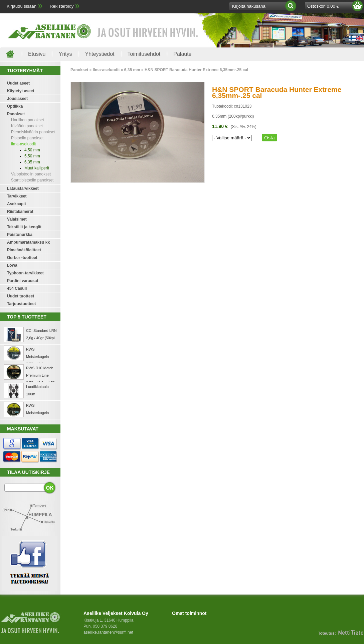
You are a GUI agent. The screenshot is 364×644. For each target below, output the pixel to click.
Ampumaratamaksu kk (28, 242)
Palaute (182, 54)
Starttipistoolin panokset (32, 180)
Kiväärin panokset (27, 126)
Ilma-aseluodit (24, 144)
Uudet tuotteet (21, 296)
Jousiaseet (17, 99)
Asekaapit (17, 204)
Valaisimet (17, 219)
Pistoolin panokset (27, 138)
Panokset (16, 114)
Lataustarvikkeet (23, 188)
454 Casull (17, 288)
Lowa (12, 265)
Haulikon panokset (28, 120)
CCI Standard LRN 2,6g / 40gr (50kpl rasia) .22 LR (41, 338)
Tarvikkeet (17, 196)
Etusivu (37, 54)
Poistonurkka (20, 235)
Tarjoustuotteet (21, 304)
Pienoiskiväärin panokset (33, 132)
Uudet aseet (18, 83)
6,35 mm (32, 162)
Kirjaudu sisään (22, 6)
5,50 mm (32, 156)
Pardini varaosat (23, 281)
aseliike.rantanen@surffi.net (108, 632)
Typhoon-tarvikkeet (25, 273)
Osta (269, 138)
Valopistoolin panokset (31, 174)
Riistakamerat (20, 212)
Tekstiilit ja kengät (24, 227)
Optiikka (15, 106)
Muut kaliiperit (37, 168)
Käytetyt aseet (21, 91)
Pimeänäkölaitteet (24, 250)
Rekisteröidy (62, 6)
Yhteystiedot (100, 54)
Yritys (65, 54)
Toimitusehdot (144, 54)
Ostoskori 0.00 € (323, 6)
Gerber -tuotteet (22, 258)
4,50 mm (32, 150)
